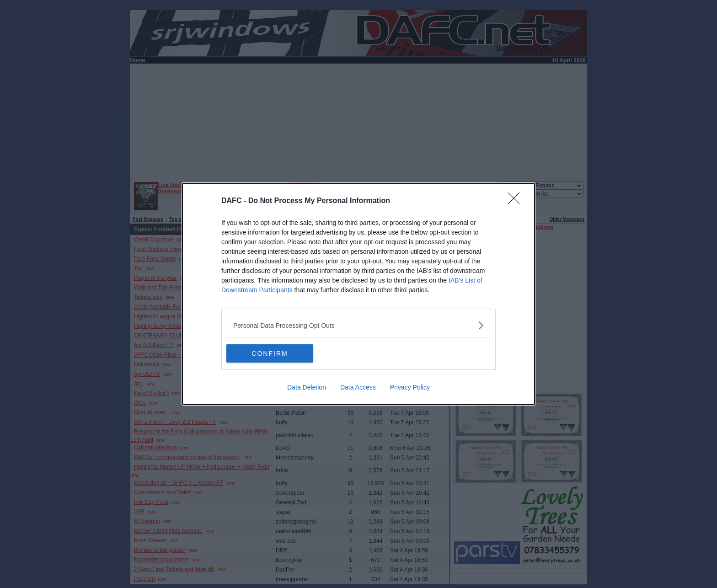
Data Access (358, 387)
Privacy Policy (410, 387)
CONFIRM (270, 353)
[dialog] (358, 294)
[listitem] (358, 325)
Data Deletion (307, 387)
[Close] (517, 201)
